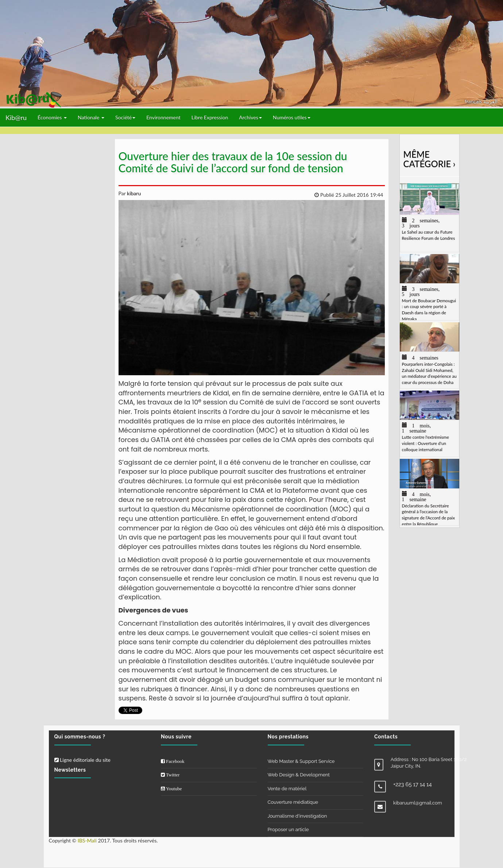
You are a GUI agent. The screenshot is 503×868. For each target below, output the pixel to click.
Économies (52, 117)
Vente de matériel (287, 789)
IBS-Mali (87, 840)
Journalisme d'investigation (297, 816)
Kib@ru (16, 118)
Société (125, 117)
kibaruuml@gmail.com (418, 803)
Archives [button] (250, 117)
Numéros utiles (292, 117)
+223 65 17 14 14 (413, 784)
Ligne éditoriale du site (82, 760)
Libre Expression (210, 117)
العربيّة (490, 101)
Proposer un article (288, 829)
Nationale (91, 117)
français (474, 101)
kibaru (133, 193)
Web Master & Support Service (301, 761)
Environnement (163, 117)
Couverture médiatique (293, 802)
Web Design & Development (299, 775)
